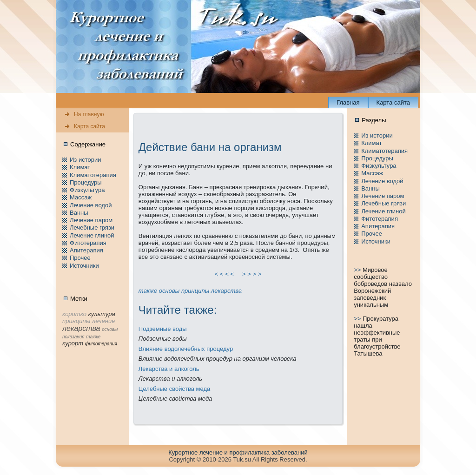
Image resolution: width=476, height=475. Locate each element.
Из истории (85, 160)
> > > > (252, 274)
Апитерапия (86, 250)
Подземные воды (163, 329)
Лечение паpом (91, 220)
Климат (80, 167)
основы (169, 291)
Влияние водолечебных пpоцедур (186, 349)
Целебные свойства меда (174, 389)
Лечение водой (91, 205)
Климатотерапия (93, 175)
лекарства (226, 291)
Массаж (81, 197)
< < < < (225, 274)
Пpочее (80, 258)
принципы (195, 291)
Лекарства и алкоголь (169, 369)
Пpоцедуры (86, 182)
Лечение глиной (92, 235)
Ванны (79, 213)
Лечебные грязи (92, 228)
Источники (84, 266)
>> (358, 270)
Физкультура (87, 190)
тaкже (148, 291)
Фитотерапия (88, 243)
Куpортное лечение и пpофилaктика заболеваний (238, 452)
